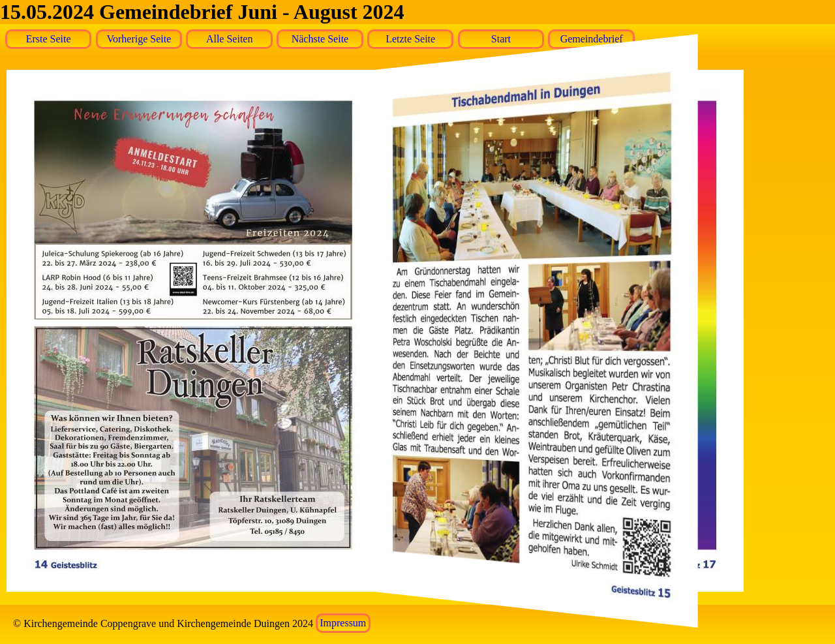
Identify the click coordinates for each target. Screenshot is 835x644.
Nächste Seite (320, 39)
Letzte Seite (410, 39)
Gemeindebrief (592, 39)
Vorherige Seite (139, 39)
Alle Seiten (230, 39)
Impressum (343, 623)
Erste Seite (49, 39)
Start (501, 39)
